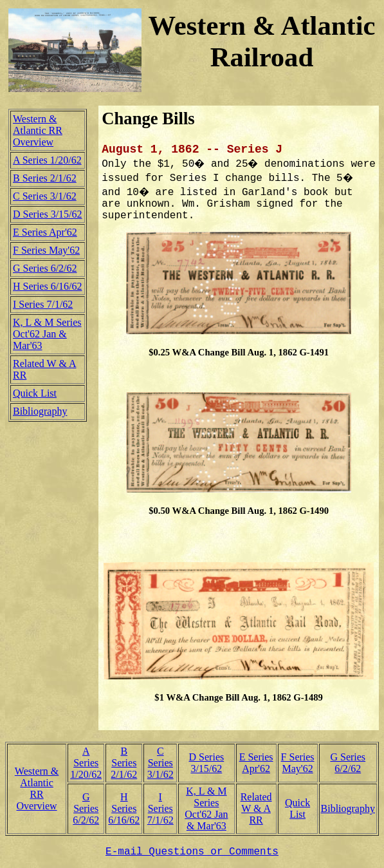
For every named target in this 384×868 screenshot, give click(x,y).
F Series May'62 (46, 250)
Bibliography (40, 411)
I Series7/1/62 (160, 808)
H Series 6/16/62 (48, 286)
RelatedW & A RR (256, 808)
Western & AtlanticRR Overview (37, 788)
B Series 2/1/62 (45, 178)
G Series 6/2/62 (45, 268)
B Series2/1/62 (124, 763)
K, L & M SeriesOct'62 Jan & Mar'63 (47, 334)
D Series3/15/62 (207, 763)
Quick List (35, 393)
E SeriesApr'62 (256, 763)
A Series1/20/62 (86, 763)
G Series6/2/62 (348, 763)
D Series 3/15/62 (48, 214)
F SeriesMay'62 (298, 763)
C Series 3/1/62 (45, 196)
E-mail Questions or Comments (192, 852)
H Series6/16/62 (124, 808)
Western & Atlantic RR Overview (38, 130)
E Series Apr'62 (45, 232)
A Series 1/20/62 (47, 160)
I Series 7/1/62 (43, 304)
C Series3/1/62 (160, 763)
